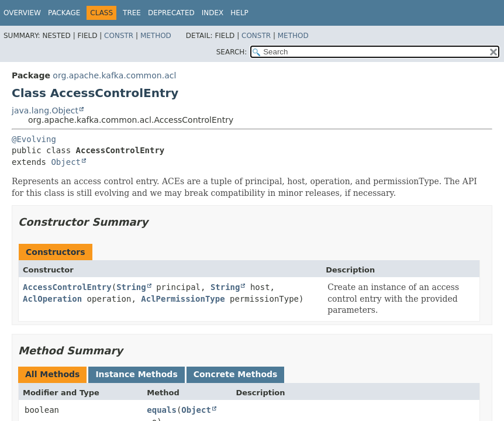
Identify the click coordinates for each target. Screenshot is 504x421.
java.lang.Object (45, 111)
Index (213, 13)
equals (162, 410)
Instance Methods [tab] (136, 374)
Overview (22, 13)
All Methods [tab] (52, 374)
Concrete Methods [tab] (236, 374)
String (131, 287)
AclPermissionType (183, 299)
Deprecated (171, 13)
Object (66, 162)
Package (64, 13)
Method (156, 36)
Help (239, 13)
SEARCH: (232, 52)
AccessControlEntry (67, 287)
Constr (119, 36)
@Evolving (34, 139)
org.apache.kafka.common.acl (114, 75)
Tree (132, 13)
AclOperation (52, 299)
